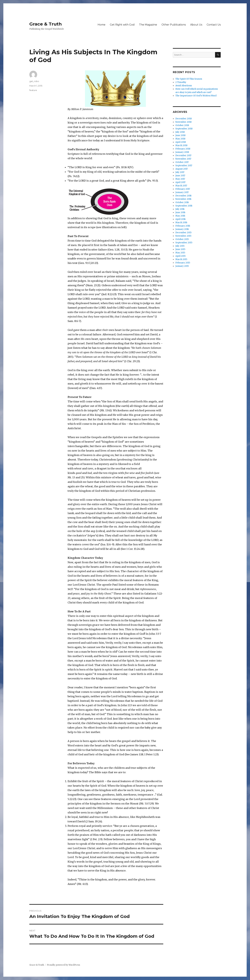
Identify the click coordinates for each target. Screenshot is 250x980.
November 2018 (183, 122)
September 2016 (184, 206)
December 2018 (184, 119)
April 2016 (180, 219)
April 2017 (180, 182)
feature (33, 90)
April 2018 (181, 142)
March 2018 (181, 145)
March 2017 (181, 186)
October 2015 (182, 239)
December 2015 (183, 233)
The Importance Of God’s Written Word (196, 96)
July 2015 (180, 246)
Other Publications (174, 25)
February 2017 (183, 189)
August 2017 (182, 169)
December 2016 (183, 196)
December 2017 (183, 155)
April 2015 (180, 256)
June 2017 (180, 176)
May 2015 (180, 253)
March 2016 (181, 223)
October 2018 (182, 125)
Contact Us (214, 25)
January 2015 (182, 266)
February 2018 (183, 149)
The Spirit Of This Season (189, 79)
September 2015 (184, 243)
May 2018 (180, 139)
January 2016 (182, 229)
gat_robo (34, 81)
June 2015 (180, 249)
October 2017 (182, 162)
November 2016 (183, 199)
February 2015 (183, 263)
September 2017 (184, 166)
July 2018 (180, 132)
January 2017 (182, 192)
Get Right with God (122, 25)
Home (101, 25)
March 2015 (181, 259)
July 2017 (180, 172)
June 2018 (180, 135)
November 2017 (183, 159)
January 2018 (182, 152)
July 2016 (180, 209)
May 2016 (180, 216)
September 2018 (184, 129)
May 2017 (180, 179)
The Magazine (148, 25)
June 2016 (180, 212)
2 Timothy (181, 82)
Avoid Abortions (184, 86)
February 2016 (183, 226)
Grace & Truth (46, 24)
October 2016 (182, 202)
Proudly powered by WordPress (63, 965)
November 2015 (183, 236)
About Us (196, 25)
